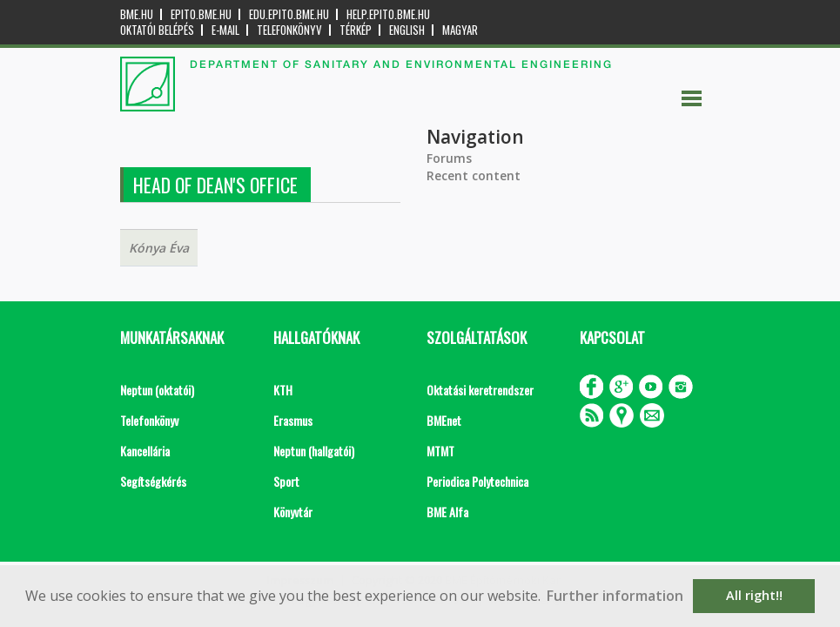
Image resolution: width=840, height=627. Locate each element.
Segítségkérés (153, 481)
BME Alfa (447, 512)
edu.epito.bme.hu (289, 14)
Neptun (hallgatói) (314, 451)
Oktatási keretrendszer (480, 390)
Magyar (460, 30)
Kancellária (145, 451)
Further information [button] (615, 596)
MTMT (440, 451)
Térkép (356, 30)
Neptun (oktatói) (157, 390)
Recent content (474, 175)
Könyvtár (293, 512)
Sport (286, 481)
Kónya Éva (159, 248)
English (407, 30)
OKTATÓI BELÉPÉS (157, 30)
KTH (283, 390)
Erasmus (293, 420)
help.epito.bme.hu (388, 14)
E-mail (225, 30)
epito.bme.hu (201, 14)
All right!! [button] (754, 595)
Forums (449, 158)
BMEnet (444, 420)
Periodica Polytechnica (477, 481)
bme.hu (137, 14)
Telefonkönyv (289, 30)
